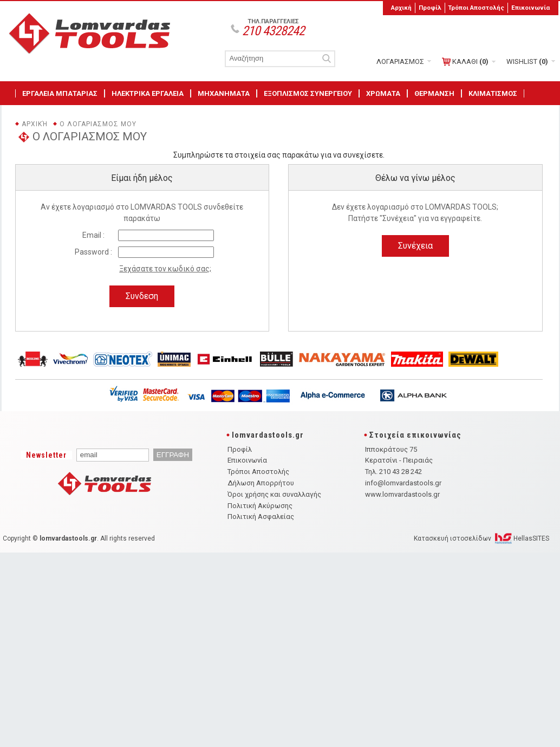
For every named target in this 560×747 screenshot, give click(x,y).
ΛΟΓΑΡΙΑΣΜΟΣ (400, 61)
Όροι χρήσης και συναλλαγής (274, 494)
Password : (93, 252)
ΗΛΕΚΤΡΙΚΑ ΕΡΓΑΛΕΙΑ (148, 93)
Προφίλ (430, 8)
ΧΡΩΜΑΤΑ (383, 93)
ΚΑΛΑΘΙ (465, 62)
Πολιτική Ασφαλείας (261, 517)
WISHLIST (527, 61)
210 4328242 (273, 31)
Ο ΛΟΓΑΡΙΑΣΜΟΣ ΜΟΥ (98, 124)
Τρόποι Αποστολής (476, 8)
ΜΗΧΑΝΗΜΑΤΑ (224, 93)
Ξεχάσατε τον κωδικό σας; (165, 269)
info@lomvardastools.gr (403, 483)
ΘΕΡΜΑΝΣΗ (434, 93)
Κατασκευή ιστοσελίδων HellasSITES (481, 538)
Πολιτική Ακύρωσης (260, 506)
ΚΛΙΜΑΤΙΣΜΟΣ (493, 93)
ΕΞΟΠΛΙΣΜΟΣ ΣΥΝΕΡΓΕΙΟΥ (308, 93)
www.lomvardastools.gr (402, 494)
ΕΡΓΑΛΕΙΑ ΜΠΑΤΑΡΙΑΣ (60, 93)
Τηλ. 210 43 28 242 (393, 472)
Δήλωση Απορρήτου (261, 483)
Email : (93, 235)
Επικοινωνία (530, 8)
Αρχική (401, 8)
